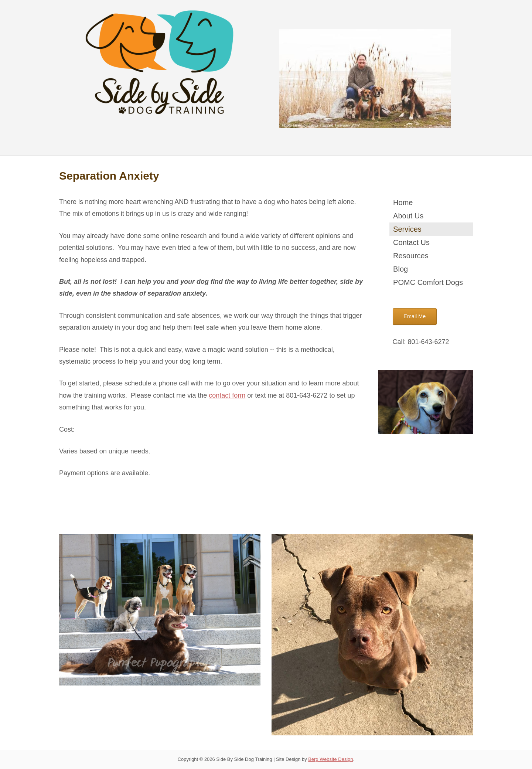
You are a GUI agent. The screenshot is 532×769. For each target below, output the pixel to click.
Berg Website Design (330, 759)
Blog (400, 269)
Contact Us (411, 242)
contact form (227, 395)
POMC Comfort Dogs (428, 282)
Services (407, 229)
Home (403, 203)
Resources (411, 256)
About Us (408, 216)
